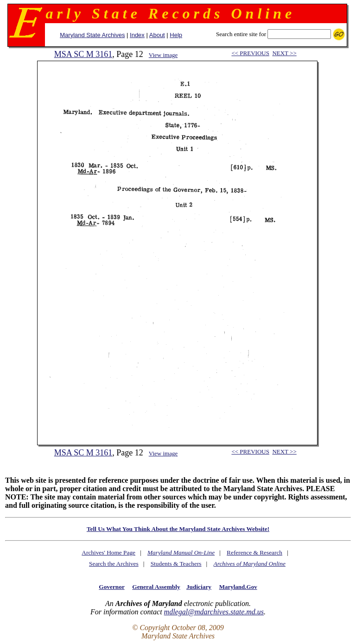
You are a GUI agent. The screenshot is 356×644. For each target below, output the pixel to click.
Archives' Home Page (108, 552)
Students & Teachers (176, 564)
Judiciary (199, 587)
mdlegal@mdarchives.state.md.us (214, 612)
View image (163, 55)
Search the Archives (114, 564)
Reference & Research (254, 552)
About (157, 35)
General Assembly (156, 587)
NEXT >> (284, 53)
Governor (111, 587)
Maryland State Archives (92, 35)
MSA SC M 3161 (83, 54)
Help (176, 35)
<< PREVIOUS (250, 53)
